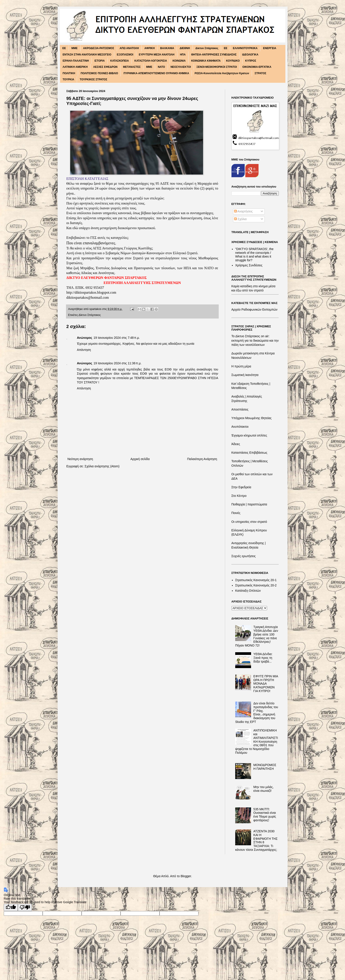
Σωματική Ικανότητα (245, 375)
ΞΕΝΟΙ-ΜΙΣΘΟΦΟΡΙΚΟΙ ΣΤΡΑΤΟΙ (217, 67)
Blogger (186, 876)
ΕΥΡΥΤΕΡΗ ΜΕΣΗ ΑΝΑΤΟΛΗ (157, 55)
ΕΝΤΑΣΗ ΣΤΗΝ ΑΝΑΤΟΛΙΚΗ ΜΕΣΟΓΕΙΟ (87, 55)
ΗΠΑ (183, 55)
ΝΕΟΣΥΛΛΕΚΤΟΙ (181, 67)
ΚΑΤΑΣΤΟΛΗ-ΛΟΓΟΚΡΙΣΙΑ (151, 61)
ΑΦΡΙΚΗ (150, 48)
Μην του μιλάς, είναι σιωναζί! (264, 789)
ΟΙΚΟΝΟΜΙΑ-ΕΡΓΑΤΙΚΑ (257, 67)
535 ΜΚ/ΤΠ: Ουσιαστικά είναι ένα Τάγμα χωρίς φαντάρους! (265, 815)
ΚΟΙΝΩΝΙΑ (179, 61)
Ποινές (236, 513)
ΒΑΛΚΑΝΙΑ (167, 48)
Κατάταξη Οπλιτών (248, 591)
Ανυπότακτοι (240, 427)
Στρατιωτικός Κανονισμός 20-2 (256, 585)
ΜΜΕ (149, 67)
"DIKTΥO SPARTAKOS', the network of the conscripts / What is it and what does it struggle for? (254, 254)
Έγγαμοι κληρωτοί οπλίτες (249, 435)
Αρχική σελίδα (140, 459)
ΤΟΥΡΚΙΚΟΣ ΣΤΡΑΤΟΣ (93, 79)
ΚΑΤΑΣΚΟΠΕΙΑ (120, 61)
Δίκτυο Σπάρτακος (207, 48)
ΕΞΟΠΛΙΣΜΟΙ (125, 55)
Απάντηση (84, 350)
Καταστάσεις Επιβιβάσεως (249, 453)
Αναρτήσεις (243, 211)
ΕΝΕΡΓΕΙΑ (270, 48)
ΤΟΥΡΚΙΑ (69, 79)
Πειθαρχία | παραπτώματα (249, 504)
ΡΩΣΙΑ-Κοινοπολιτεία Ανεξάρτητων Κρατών (222, 73)
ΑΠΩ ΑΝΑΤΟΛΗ (129, 48)
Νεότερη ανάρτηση (80, 459)
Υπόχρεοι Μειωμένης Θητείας (252, 418)
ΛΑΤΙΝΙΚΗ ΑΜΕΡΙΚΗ (75, 67)
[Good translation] (11, 907)
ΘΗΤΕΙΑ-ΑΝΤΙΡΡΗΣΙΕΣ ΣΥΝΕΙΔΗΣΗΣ (214, 55)
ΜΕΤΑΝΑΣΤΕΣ (132, 67)
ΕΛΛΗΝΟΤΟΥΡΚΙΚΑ (245, 48)
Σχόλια (240, 219)
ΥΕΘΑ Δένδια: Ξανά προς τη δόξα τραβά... (263, 658)
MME (75, 48)
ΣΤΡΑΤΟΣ (260, 73)
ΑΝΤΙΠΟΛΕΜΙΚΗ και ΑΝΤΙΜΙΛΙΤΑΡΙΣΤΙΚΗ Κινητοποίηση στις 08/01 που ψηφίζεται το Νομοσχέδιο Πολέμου (257, 741)
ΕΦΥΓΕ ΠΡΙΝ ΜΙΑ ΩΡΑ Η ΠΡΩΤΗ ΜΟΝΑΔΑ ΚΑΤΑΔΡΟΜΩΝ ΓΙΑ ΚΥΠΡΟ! (266, 684)
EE (64, 48)
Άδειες (236, 444)
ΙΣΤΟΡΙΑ (100, 61)
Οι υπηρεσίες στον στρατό (249, 522)
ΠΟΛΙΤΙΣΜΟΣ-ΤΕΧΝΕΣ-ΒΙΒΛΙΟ (99, 73)
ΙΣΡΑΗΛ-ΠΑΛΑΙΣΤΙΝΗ (76, 61)
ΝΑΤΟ (161, 67)
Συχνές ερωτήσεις (244, 556)
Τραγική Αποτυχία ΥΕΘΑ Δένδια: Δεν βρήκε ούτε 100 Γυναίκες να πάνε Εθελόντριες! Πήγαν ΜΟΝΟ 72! (257, 636)
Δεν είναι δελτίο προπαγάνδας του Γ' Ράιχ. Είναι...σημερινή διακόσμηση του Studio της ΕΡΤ (257, 713)
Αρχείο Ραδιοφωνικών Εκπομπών (255, 309)
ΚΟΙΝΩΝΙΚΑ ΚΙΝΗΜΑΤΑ (206, 61)
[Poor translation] (25, 907)
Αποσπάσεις (240, 409)
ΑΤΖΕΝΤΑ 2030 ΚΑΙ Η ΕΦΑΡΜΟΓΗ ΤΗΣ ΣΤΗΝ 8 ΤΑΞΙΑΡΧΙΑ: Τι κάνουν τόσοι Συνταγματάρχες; (256, 840)
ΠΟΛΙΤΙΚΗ (69, 73)
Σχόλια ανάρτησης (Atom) (102, 466)
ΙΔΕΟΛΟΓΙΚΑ (250, 55)
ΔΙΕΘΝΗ (185, 48)
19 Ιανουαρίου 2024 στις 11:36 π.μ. (117, 363)
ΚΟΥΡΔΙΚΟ (233, 61)
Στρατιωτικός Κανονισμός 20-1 (256, 580)
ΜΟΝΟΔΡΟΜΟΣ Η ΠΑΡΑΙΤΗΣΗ (265, 767)
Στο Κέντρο (239, 496)
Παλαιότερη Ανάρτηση (202, 459)
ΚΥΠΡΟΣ (251, 61)
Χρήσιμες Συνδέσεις (249, 265)
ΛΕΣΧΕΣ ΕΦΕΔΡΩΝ (105, 67)
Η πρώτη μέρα (241, 366)
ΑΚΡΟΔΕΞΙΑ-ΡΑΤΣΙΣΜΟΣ (99, 48)
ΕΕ (226, 48)
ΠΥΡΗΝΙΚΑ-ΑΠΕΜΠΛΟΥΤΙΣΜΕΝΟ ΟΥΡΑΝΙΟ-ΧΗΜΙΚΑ (156, 73)
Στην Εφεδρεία (241, 487)
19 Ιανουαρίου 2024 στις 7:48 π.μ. (117, 338)
